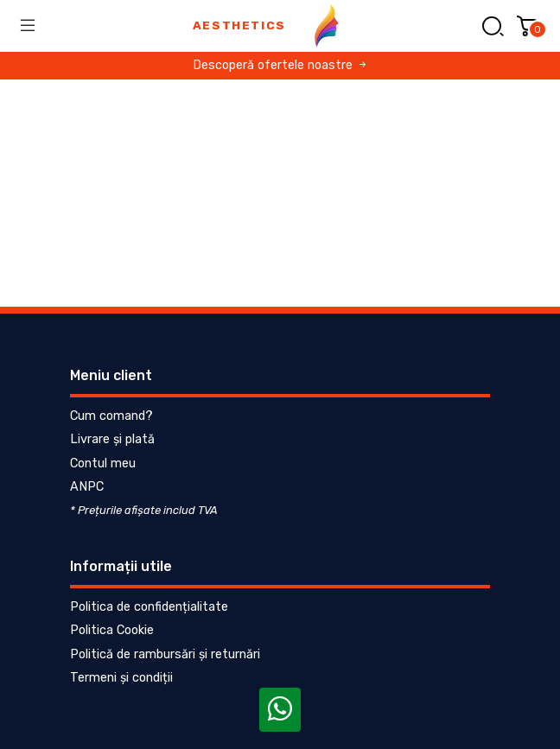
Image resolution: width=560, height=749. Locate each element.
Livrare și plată (112, 439)
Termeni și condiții (121, 678)
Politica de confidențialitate (149, 607)
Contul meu (103, 463)
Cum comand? (111, 416)
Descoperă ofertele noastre (280, 65)
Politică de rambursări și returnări (165, 654)
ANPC (87, 487)
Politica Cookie (112, 630)
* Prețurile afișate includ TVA (144, 510)
